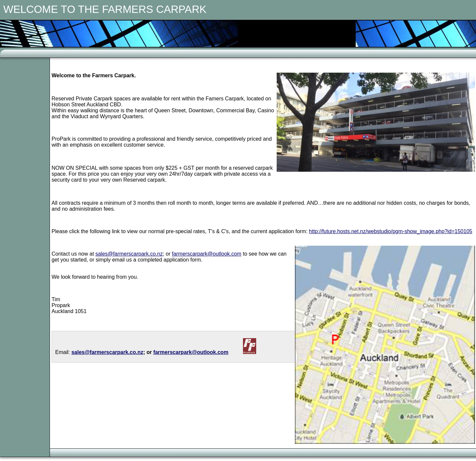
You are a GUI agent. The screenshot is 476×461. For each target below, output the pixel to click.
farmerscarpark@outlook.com (207, 254)
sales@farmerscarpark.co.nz (129, 254)
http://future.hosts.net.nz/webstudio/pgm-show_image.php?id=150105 (391, 231)
